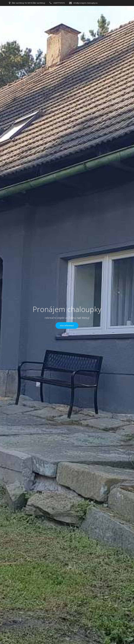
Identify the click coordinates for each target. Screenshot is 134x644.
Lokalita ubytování (47, 11)
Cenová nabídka (98, 11)
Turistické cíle (44, 18)
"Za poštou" (20, 15)
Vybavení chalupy (74, 11)
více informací (67, 325)
